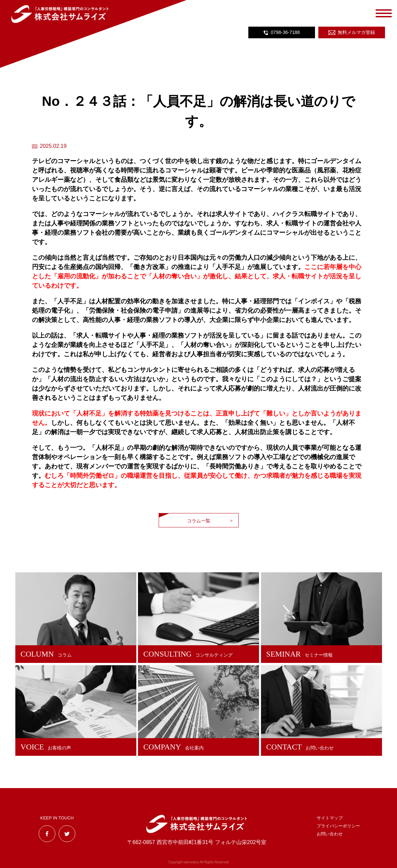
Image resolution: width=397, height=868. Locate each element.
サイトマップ (330, 818)
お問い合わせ (330, 834)
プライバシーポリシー (338, 826)
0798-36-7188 (285, 32)
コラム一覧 (199, 521)
